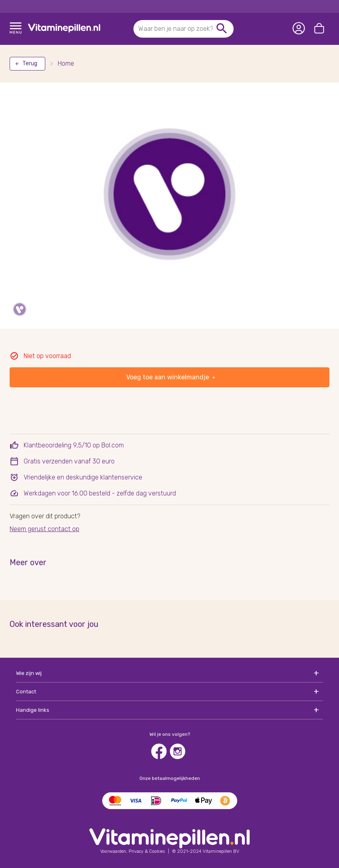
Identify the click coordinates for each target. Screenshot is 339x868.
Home (66, 63)
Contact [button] (26, 692)
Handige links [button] (33, 710)
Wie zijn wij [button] (29, 673)
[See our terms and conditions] (132, 851)
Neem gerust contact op (44, 529)
